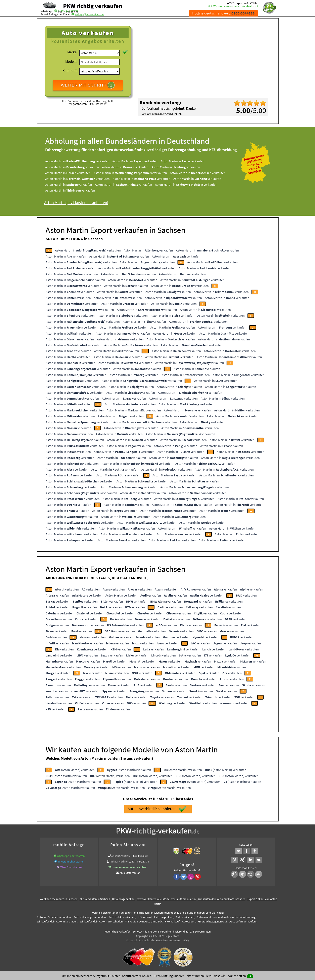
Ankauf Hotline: (119, 861)
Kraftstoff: (70, 71)
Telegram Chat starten (71, 861)
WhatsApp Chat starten (71, 856)
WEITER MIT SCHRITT (88, 85)
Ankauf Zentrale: (121, 856)
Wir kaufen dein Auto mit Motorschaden (222, 899)
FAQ (187, 940)
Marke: (72, 52)
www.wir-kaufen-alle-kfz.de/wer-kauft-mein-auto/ (167, 899)
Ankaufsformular (130, 873)
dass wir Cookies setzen (230, 976)
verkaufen (67, 589)
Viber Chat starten (71, 867)
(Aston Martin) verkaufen (75, 770)
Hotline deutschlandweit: (223, 13)
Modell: (71, 61)
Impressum (175, 940)
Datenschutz (134, 940)
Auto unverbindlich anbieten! (157, 809)
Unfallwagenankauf (124, 899)
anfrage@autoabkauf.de (89, 14)
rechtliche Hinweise (155, 940)
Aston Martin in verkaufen (77, 161)
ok (250, 976)
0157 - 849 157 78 (68, 11)
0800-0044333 (140, 856)
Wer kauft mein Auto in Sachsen (59, 899)
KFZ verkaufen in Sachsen (95, 899)
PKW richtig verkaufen (93, 6)
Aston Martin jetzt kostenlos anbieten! (76, 202)
